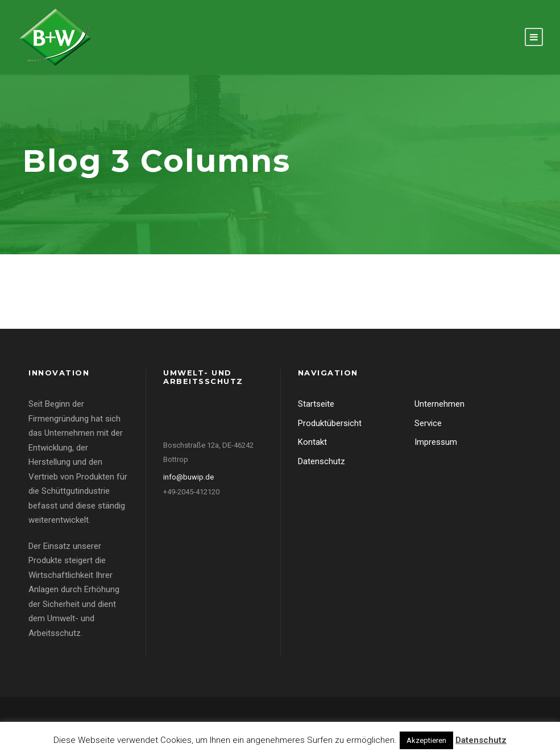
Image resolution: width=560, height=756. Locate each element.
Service (428, 423)
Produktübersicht (330, 423)
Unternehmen (439, 404)
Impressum (436, 442)
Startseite (316, 404)
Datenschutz (322, 461)
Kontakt (312, 442)
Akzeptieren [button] (426, 740)
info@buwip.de (188, 477)
